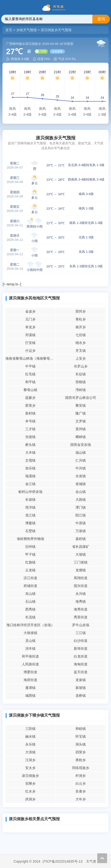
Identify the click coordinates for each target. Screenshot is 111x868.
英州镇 (81, 429)
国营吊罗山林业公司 (81, 398)
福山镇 (81, 452)
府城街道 (30, 586)
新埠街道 (81, 648)
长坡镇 (30, 500)
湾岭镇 (81, 390)
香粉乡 (81, 760)
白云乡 (81, 783)
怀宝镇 (81, 736)
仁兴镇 (81, 460)
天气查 (91, 861)
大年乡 (81, 799)
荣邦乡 (81, 311)
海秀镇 (81, 601)
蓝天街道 (81, 672)
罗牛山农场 (81, 625)
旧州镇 (30, 547)
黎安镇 (81, 405)
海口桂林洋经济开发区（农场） (30, 625)
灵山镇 (30, 641)
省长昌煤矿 (81, 547)
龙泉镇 (81, 680)
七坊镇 (81, 335)
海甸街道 (81, 664)
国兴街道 (81, 586)
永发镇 (81, 476)
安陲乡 (30, 783)
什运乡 (30, 351)
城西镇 (30, 696)
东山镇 (30, 594)
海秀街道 (81, 609)
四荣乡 (81, 752)
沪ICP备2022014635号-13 (62, 861)
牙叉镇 (81, 351)
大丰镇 (30, 452)
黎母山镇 (30, 390)
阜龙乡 (30, 327)
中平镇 (30, 366)
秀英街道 (81, 617)
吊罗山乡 (81, 366)
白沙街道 (81, 641)
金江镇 (30, 484)
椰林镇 (81, 437)
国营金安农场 (81, 445)
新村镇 (30, 413)
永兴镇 (81, 594)
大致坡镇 (30, 633)
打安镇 (30, 343)
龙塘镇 (81, 570)
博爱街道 (30, 672)
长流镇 (30, 617)
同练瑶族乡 (81, 768)
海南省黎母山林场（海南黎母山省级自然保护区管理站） (30, 358)
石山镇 (30, 601)
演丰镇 (30, 648)
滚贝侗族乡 (30, 776)
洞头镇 (81, 744)
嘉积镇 (81, 539)
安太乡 (30, 768)
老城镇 (81, 484)
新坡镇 (81, 688)
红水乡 (30, 791)
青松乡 (81, 319)
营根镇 (81, 382)
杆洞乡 (81, 776)
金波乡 (30, 311)
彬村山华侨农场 (30, 492)
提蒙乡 (30, 398)
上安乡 (81, 358)
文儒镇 (30, 460)
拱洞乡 (30, 799)
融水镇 (30, 736)
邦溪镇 (30, 335)
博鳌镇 (30, 523)
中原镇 (81, 523)
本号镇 (30, 421)
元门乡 (30, 319)
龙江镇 (30, 515)
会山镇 (81, 492)
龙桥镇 (81, 696)
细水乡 (81, 343)
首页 (9, 30)
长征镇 (81, 374)
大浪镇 (30, 752)
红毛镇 (30, 374)
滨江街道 (30, 578)
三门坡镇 (81, 562)
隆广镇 (81, 413)
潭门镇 (81, 507)
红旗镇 (30, 562)
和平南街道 (30, 656)
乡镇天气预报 (26, 30)
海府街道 (30, 680)
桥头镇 (30, 445)
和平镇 (30, 382)
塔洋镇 (30, 507)
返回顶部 (102, 858)
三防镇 (30, 729)
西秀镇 (30, 609)
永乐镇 (30, 744)
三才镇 (30, 429)
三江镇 (81, 633)
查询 (101, 19)
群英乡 (30, 405)
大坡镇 (81, 554)
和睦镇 (81, 729)
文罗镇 (81, 421)
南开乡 (81, 327)
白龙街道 (81, 656)
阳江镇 (81, 515)
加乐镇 (30, 468)
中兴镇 (81, 468)
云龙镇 (30, 570)
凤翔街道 (81, 578)
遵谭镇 (30, 688)
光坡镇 (30, 437)
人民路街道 (30, 664)
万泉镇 (81, 531)
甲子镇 (30, 554)
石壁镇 (30, 531)
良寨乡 (81, 791)
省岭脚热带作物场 (30, 539)
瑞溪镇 (30, 476)
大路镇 (81, 500)
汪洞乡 (30, 760)
